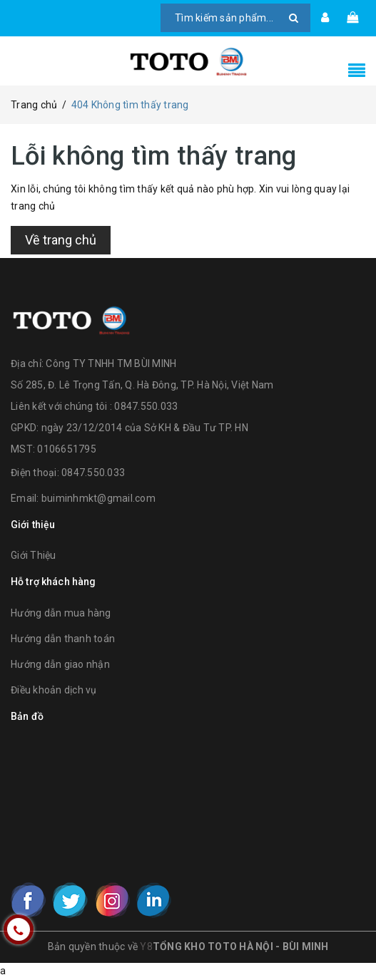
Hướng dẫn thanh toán (63, 639)
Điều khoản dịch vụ (54, 690)
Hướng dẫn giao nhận (60, 664)
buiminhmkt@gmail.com (98, 498)
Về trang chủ (61, 240)
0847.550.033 (93, 473)
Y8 (146, 947)
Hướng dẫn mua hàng (61, 613)
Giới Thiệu (34, 555)
